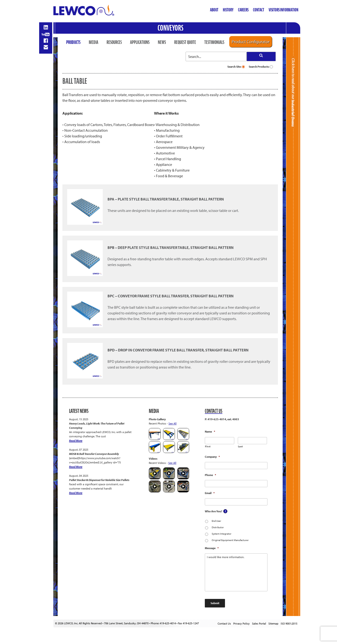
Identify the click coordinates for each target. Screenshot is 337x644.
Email (210, 493)
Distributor (218, 527)
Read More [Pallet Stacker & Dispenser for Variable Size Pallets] (76, 493)
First (208, 446)
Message (212, 548)
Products (73, 42)
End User (216, 521)
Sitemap (273, 623)
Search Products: (261, 67)
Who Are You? (213, 511)
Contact (259, 10)
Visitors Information (283, 10)
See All (173, 423)
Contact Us (224, 623)
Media (94, 42)
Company (212, 457)
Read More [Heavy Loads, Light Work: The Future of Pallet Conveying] (76, 441)
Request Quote (185, 42)
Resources (114, 42)
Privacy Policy (241, 623)
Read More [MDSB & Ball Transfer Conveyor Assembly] (76, 467)
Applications (140, 42)
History (228, 10)
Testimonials (214, 42)
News (162, 42)
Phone (210, 475)
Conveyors (171, 28)
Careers (243, 10)
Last (241, 446)
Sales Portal (259, 623)
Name (210, 432)
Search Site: (236, 67)
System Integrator (222, 534)
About (214, 10)
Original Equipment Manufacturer (230, 540)
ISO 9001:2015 (289, 623)
